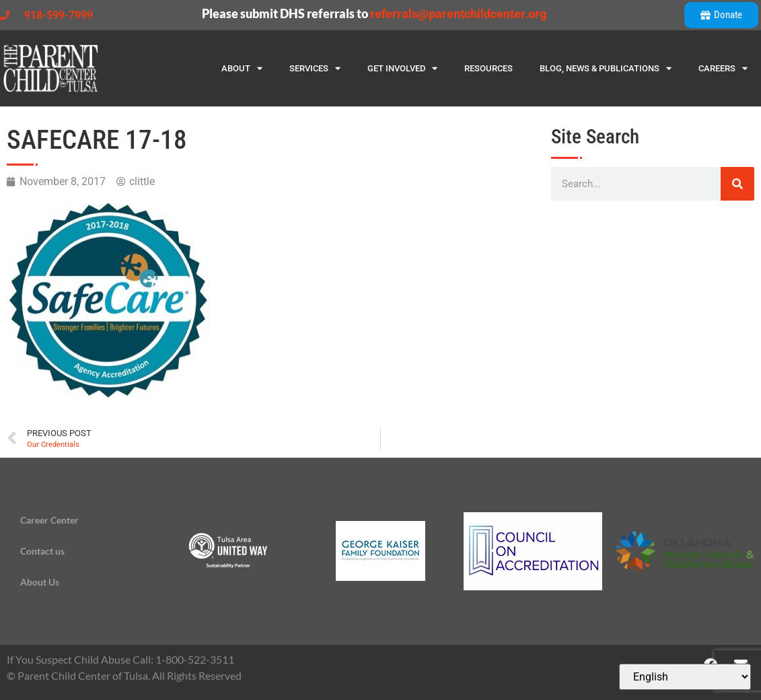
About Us (40, 582)
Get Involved (402, 68)
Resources (488, 68)
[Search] (737, 184)
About (242, 68)
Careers (723, 68)
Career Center (49, 520)
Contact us (42, 551)
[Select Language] (685, 677)
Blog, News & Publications (606, 68)
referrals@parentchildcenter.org (458, 14)
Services (315, 68)
